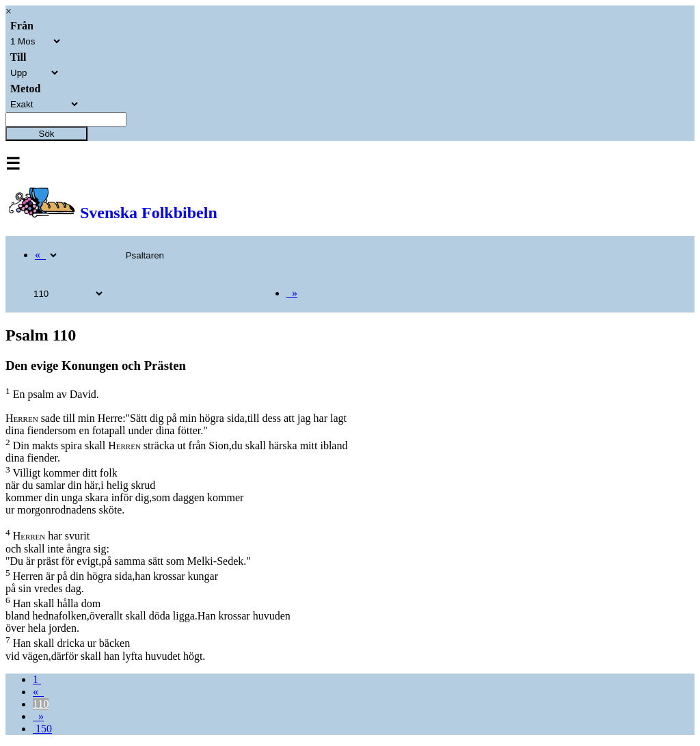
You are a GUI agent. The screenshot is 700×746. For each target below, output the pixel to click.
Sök (47, 134)
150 (42, 729)
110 (41, 704)
